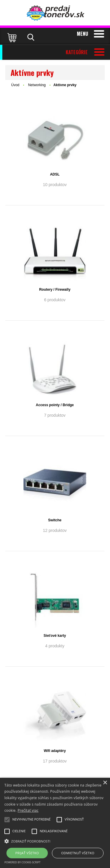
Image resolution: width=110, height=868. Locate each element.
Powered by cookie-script (22, 862)
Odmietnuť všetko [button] (78, 853)
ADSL (55, 174)
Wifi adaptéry (55, 751)
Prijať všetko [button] (27, 853)
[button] (55, 841)
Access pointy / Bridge (55, 405)
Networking (37, 85)
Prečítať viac (28, 810)
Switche (55, 520)
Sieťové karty (55, 636)
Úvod (15, 85)
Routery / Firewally (55, 290)
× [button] (105, 783)
